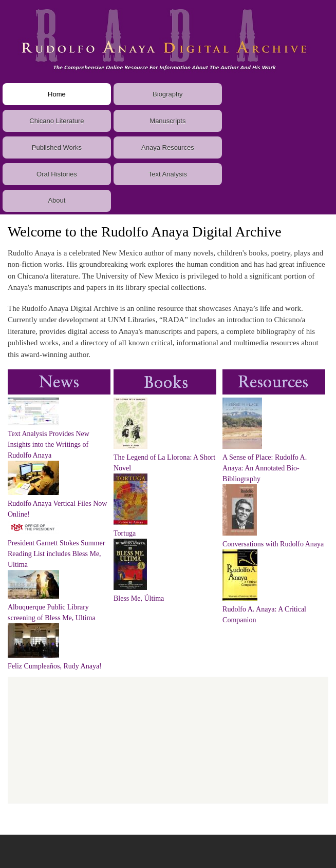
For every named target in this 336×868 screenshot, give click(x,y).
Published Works (57, 147)
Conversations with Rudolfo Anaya (273, 544)
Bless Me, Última (139, 598)
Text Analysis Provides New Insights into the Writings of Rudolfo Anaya (49, 445)
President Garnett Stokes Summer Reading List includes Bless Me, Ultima (56, 554)
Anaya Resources (168, 147)
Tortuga (125, 533)
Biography (168, 94)
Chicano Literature (57, 121)
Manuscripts (167, 121)
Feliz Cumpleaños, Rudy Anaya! (55, 666)
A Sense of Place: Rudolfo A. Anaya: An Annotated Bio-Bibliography (265, 468)
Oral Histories (57, 174)
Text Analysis (168, 174)
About (57, 200)
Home (57, 94)
